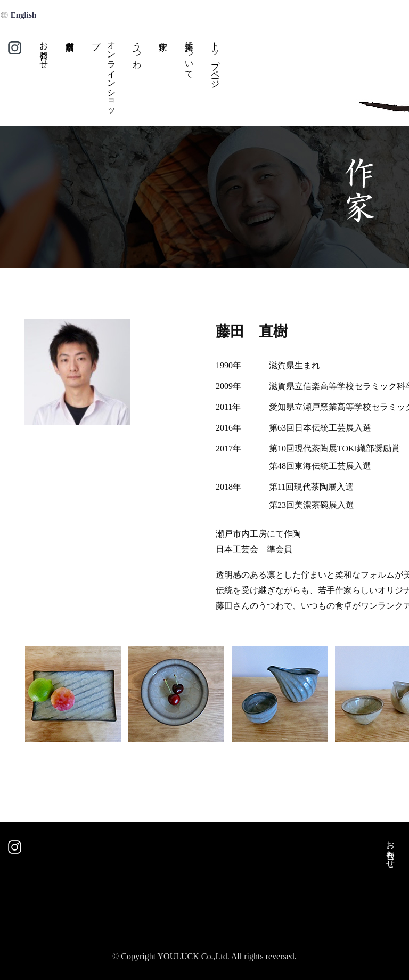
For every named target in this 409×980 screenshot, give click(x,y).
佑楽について (189, 55)
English (23, 15)
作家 (163, 78)
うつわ (137, 50)
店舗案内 (69, 78)
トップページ (215, 60)
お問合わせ (44, 50)
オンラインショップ (104, 75)
